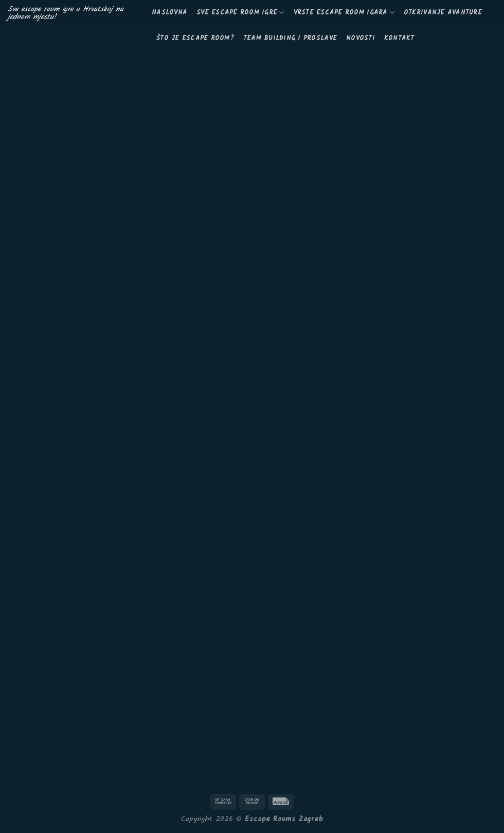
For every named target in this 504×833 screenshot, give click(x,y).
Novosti (361, 38)
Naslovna (169, 13)
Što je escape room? (195, 38)
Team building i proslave (290, 38)
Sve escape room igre (240, 13)
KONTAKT (399, 38)
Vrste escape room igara (344, 13)
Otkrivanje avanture (443, 13)
